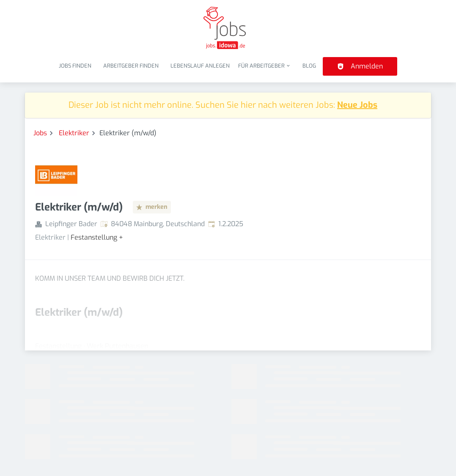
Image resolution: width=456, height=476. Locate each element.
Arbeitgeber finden (131, 66)
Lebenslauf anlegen (200, 66)
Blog (309, 66)
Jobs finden (75, 66)
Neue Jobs (357, 105)
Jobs (40, 133)
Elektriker (74, 133)
